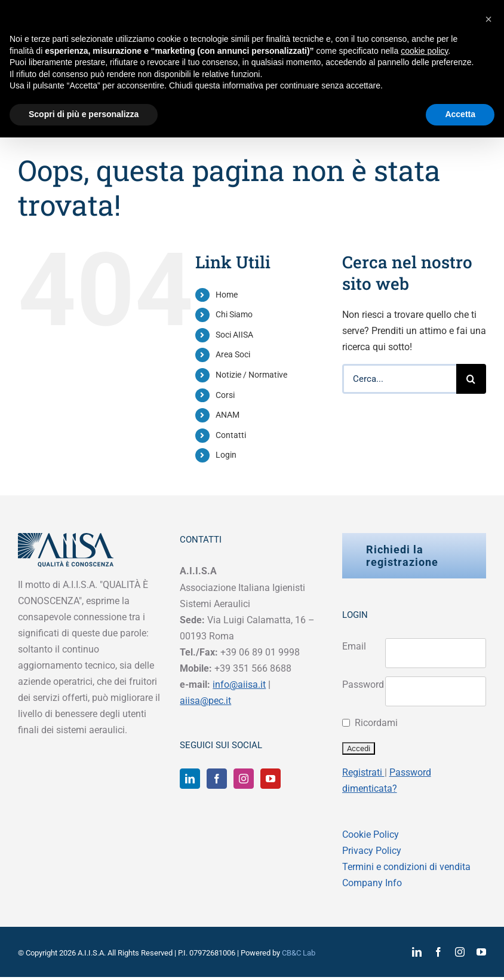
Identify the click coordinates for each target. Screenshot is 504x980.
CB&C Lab (299, 953)
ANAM (228, 415)
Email (354, 646)
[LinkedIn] (190, 779)
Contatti (231, 435)
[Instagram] (244, 779)
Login (226, 455)
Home (227, 295)
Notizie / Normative (251, 375)
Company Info (372, 883)
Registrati (363, 772)
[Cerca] (471, 379)
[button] (488, 19)
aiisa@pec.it (205, 701)
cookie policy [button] (424, 51)
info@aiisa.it (239, 685)
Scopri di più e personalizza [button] (84, 114)
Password (363, 685)
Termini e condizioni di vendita (406, 867)
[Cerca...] (399, 379)
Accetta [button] (460, 114)
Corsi (225, 395)
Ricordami (374, 723)
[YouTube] (271, 779)
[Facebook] (217, 779)
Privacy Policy (372, 851)
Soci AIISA (234, 335)
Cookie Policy (371, 834)
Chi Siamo (234, 314)
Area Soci (233, 354)
